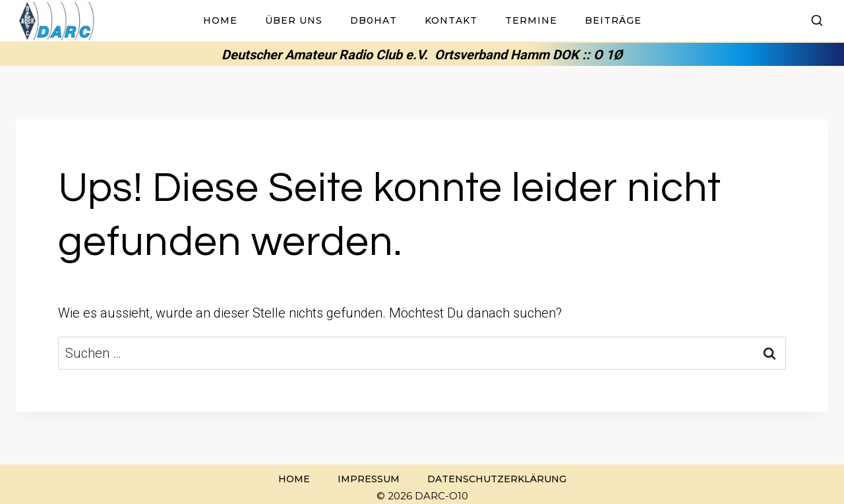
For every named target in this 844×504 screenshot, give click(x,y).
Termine (531, 20)
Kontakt (451, 20)
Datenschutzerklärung (497, 479)
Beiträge (613, 20)
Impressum (369, 479)
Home (220, 20)
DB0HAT (374, 20)
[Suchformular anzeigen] (817, 21)
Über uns (294, 20)
